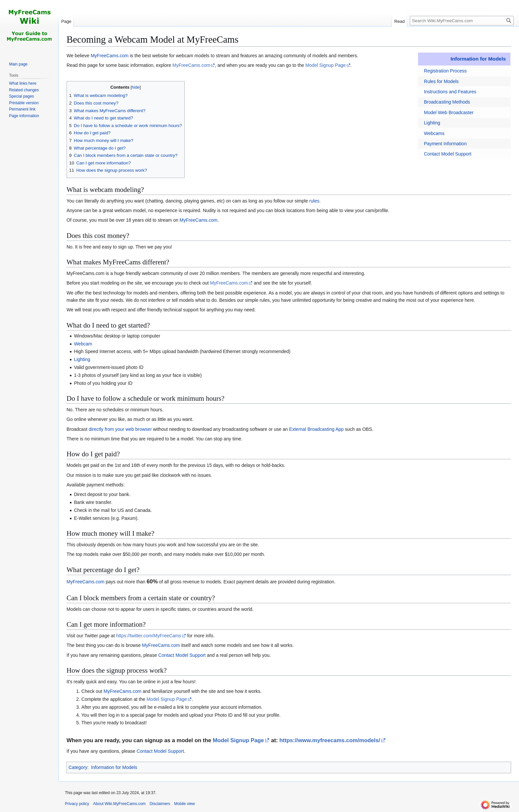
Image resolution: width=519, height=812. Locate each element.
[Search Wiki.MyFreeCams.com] (462, 21)
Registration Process (445, 71)
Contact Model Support (448, 154)
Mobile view (185, 804)
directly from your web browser (120, 429)
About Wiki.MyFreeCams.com (119, 804)
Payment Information (445, 144)
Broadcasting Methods (447, 102)
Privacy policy (77, 804)
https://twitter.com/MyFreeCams (149, 636)
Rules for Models (441, 81)
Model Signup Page (325, 65)
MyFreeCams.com (110, 56)
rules (314, 201)
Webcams (434, 133)
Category (78, 767)
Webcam (83, 344)
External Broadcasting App (316, 429)
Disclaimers (160, 804)
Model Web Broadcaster (449, 113)
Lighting (432, 123)
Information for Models (478, 59)
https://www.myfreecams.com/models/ (330, 740)
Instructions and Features (450, 92)
